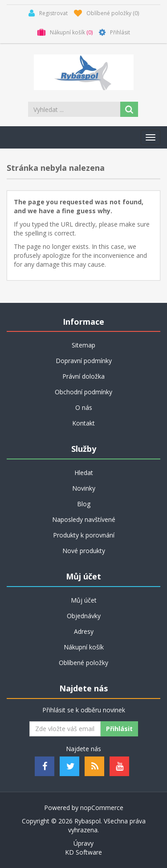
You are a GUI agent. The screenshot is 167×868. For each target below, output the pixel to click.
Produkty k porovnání (84, 535)
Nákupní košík (84, 647)
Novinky (84, 488)
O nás (84, 407)
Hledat (84, 473)
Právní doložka (83, 376)
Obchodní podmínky (83, 392)
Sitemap (83, 345)
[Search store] (75, 109)
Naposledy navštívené (84, 519)
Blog (84, 504)
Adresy (84, 631)
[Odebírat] (65, 729)
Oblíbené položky (83, 663)
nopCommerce (102, 808)
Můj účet (84, 600)
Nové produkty (84, 551)
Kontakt (83, 423)
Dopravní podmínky (84, 361)
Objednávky (84, 616)
